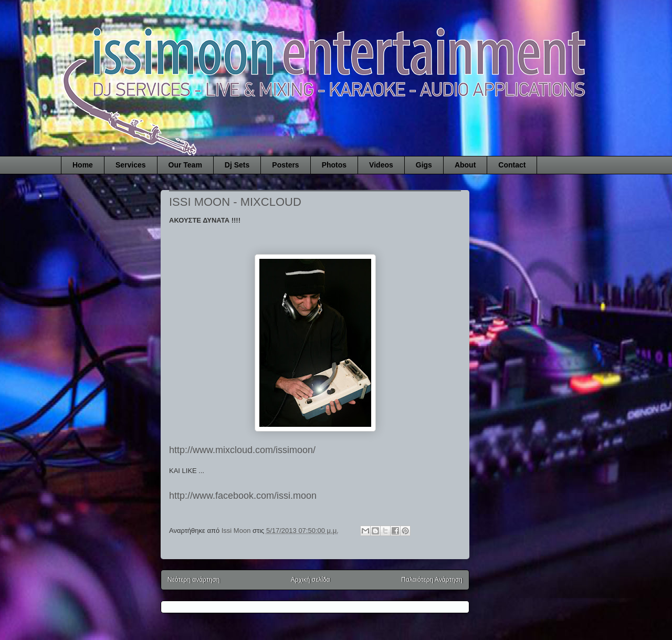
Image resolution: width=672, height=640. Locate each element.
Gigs (424, 165)
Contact (512, 165)
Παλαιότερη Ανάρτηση (432, 580)
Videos (381, 165)
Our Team (185, 165)
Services (131, 165)
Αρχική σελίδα (311, 580)
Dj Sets (237, 165)
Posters (285, 165)
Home (83, 165)
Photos (334, 165)
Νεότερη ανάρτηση (193, 580)
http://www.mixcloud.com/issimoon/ (242, 450)
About (465, 165)
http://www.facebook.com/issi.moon (243, 496)
